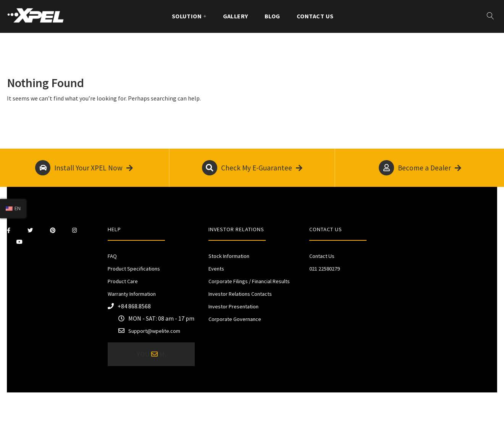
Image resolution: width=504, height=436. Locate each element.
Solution (187, 16)
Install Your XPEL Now (84, 168)
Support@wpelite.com (154, 331)
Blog (272, 16)
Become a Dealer (420, 168)
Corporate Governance (235, 319)
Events (216, 269)
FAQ (112, 256)
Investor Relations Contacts (240, 294)
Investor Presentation (233, 306)
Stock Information (229, 256)
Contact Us (315, 16)
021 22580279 (325, 269)
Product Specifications (134, 269)
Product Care (123, 281)
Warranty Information (132, 294)
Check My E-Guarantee (252, 168)
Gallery (236, 16)
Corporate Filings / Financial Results (249, 281)
